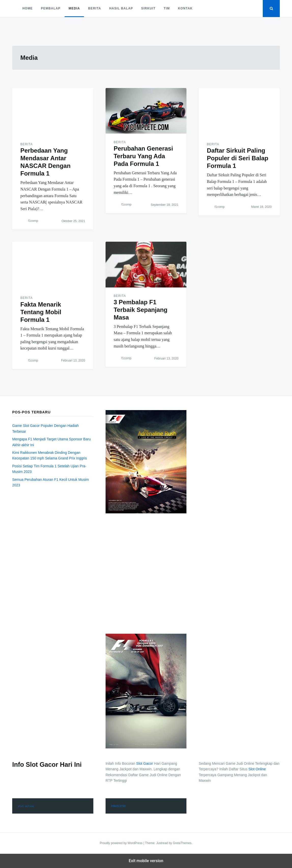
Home (28, 8)
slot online (26, 806)
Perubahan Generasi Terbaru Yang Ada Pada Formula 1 (143, 156)
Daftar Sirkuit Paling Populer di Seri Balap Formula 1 (237, 158)
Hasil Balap (121, 8)
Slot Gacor (144, 763)
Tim (167, 8)
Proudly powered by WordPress (122, 843)
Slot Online (257, 769)
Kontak (185, 8)
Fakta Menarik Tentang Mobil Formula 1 (41, 312)
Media (74, 8)
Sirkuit (148, 8)
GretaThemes (182, 843)
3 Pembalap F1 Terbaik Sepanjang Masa (141, 310)
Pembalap (51, 8)
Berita (94, 8)
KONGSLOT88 (118, 806)
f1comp (33, 221)
